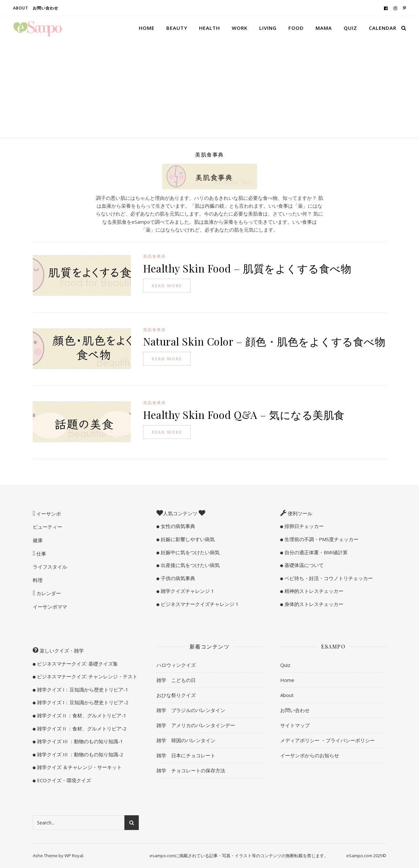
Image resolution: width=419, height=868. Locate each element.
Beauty (177, 28)
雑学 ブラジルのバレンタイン (191, 710)
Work (240, 28)
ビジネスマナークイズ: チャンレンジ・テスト (87, 676)
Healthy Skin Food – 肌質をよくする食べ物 (247, 268)
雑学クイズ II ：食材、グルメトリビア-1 (81, 715)
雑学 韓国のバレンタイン (186, 740)
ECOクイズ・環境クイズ (63, 780)
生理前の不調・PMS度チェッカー (321, 539)
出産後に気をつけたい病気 (190, 565)
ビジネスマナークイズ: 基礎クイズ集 (77, 664)
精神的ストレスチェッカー (313, 591)
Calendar (383, 28)
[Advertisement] (209, 88)
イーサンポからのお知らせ (310, 755)
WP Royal (74, 856)
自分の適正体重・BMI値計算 (315, 552)
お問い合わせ (46, 8)
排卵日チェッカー (303, 526)
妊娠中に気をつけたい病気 (190, 552)
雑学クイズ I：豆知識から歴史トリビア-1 (82, 689)
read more (167, 286)
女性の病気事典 (177, 526)
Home (147, 28)
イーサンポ (48, 514)
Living (268, 28)
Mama (324, 28)
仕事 (41, 554)
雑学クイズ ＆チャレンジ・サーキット (79, 767)
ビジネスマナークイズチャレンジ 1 (199, 604)
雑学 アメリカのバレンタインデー (196, 725)
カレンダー (48, 593)
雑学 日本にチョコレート (186, 755)
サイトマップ (295, 725)
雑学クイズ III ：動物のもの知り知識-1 (79, 741)
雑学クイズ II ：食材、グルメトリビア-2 (81, 728)
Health (209, 28)
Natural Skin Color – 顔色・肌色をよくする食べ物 (264, 341)
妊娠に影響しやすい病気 (187, 539)
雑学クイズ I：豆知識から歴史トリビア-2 (82, 702)
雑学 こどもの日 (176, 680)
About (21, 8)
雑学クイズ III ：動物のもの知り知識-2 (79, 754)
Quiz (350, 28)
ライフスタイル (50, 567)
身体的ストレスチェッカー (313, 604)
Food (296, 28)
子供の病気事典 (177, 578)
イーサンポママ (50, 607)
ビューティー (47, 527)
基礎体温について (303, 565)
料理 (38, 580)
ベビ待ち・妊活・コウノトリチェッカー (328, 578)
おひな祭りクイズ (176, 695)
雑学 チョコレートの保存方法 (191, 770)
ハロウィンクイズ (176, 665)
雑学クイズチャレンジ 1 (187, 591)
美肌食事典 (155, 256)
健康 (38, 540)
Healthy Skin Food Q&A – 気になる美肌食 (244, 415)
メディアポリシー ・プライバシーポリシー (328, 740)
